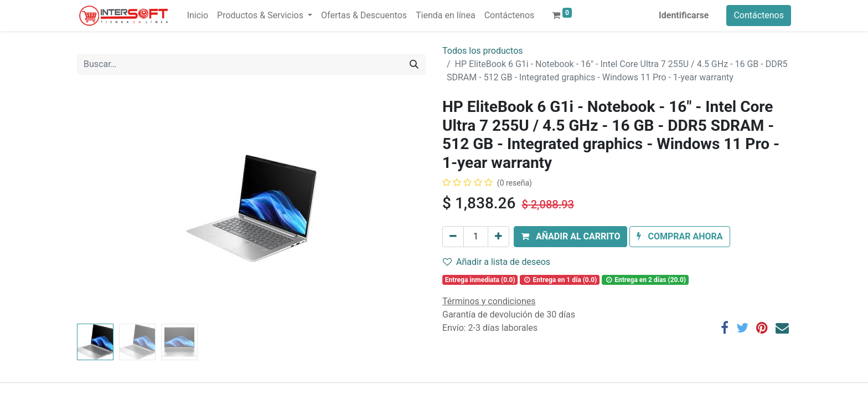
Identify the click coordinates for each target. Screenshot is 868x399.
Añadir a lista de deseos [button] (497, 262)
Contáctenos (759, 15)
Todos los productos (483, 51)
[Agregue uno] (498, 237)
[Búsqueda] (414, 64)
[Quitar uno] (453, 237)
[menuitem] (198, 16)
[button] (570, 237)
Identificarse (684, 15)
